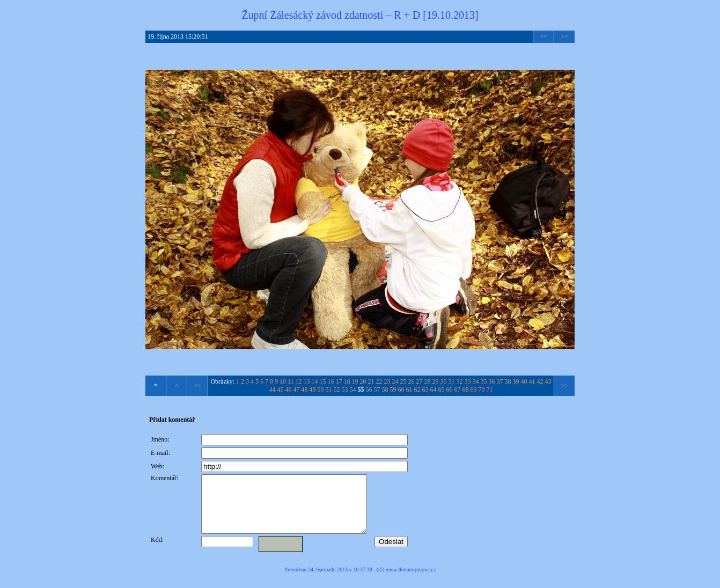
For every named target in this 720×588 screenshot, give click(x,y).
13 (307, 381)
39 (516, 381)
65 (442, 389)
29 (436, 381)
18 (347, 381)
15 (323, 381)
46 (289, 389)
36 (492, 381)
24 (395, 381)
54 (353, 389)
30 (444, 381)
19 (355, 381)
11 (291, 381)
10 (283, 381)
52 (337, 389)
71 (490, 389)
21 (371, 381)
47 (297, 389)
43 (548, 381)
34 (476, 381)
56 (369, 389)
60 (401, 389)
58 (385, 389)
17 (339, 381)
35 (484, 381)
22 (379, 381)
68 (466, 389)
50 (321, 389)
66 (450, 389)
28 (428, 381)
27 (420, 381)
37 (500, 381)
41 (532, 381)
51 (329, 389)
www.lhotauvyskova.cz (411, 581)
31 (452, 381)
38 (508, 381)
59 (393, 389)
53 (345, 389)
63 (425, 389)
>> (564, 36)
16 (331, 381)
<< (543, 36)
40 (524, 381)
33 (468, 381)
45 (281, 389)
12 (299, 381)
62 (417, 389)
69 (474, 389)
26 (412, 381)
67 (458, 389)
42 (540, 381)
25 (403, 381)
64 (434, 389)
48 (305, 389)
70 (482, 389)
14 (315, 381)
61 (409, 389)
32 (460, 381)
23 (387, 381)
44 (273, 389)
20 (363, 381)
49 (313, 389)
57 (377, 389)
